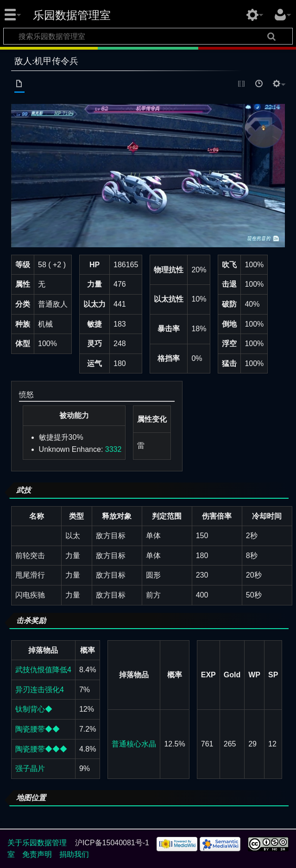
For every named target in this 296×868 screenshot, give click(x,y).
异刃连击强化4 (40, 690)
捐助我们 (74, 854)
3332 (113, 449)
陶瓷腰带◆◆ (38, 729)
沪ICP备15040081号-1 (112, 843)
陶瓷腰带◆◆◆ (41, 749)
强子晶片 (30, 768)
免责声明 (37, 854)
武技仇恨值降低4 (43, 670)
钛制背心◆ (34, 709)
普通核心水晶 (134, 744)
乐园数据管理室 (72, 15)
